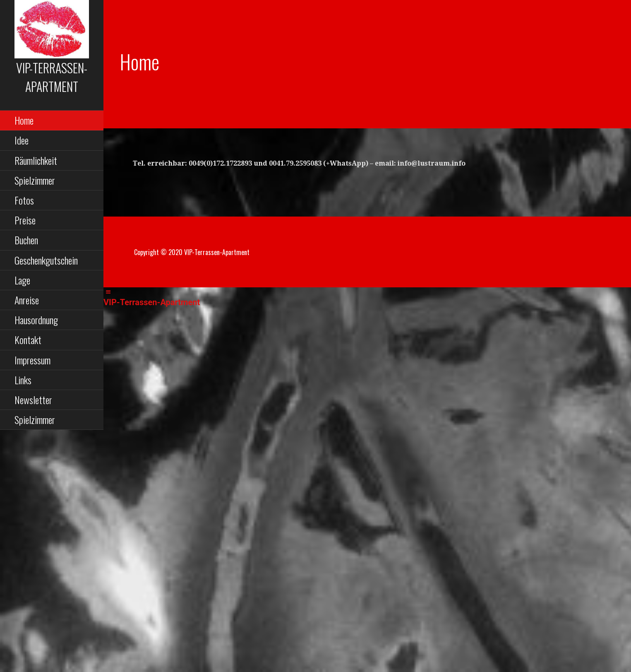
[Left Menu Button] (108, 292)
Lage (22, 280)
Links (23, 380)
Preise (25, 220)
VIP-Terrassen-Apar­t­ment (52, 77)
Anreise (27, 300)
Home (24, 120)
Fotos (24, 200)
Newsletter (33, 400)
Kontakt (28, 340)
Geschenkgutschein (46, 260)
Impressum (32, 360)
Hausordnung (36, 320)
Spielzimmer (35, 180)
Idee (22, 140)
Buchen (26, 240)
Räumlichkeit (36, 160)
